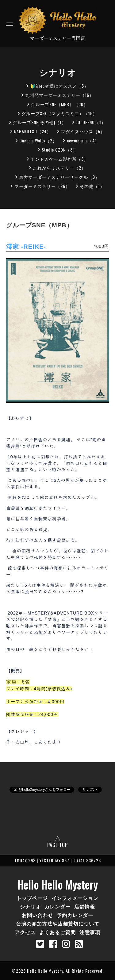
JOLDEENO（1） (91, 122)
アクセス (25, 932)
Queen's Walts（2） (38, 140)
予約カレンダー (75, 915)
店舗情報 (85, 906)
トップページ (32, 898)
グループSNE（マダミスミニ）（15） (59, 113)
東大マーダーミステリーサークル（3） (59, 177)
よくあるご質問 (57, 932)
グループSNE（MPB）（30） (59, 104)
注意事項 (90, 932)
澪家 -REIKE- (26, 247)
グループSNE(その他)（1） (40, 122)
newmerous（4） (83, 140)
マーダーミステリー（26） (42, 186)
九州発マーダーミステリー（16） (59, 95)
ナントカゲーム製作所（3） (59, 159)
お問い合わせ (37, 915)
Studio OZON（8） (59, 150)
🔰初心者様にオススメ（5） (59, 86)
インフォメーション (75, 898)
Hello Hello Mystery (58, 885)
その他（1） (92, 186)
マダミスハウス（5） (83, 131)
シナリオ (30, 906)
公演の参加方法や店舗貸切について (58, 923)
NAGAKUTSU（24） (33, 131)
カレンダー (57, 906)
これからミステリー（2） (59, 168)
